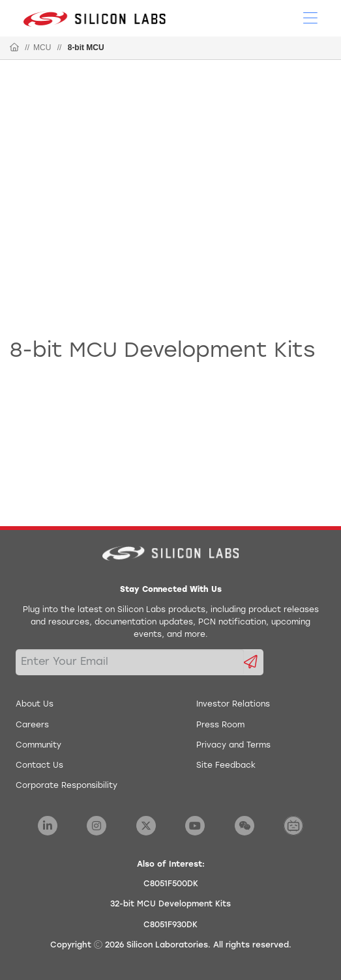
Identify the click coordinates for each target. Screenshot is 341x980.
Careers (32, 725)
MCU (42, 48)
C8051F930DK (170, 925)
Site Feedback (226, 766)
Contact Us (39, 766)
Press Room (220, 725)
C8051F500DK (171, 884)
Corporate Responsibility (67, 786)
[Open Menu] (310, 17)
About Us (35, 705)
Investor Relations (233, 705)
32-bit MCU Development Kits (170, 904)
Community (38, 746)
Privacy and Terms (233, 746)
